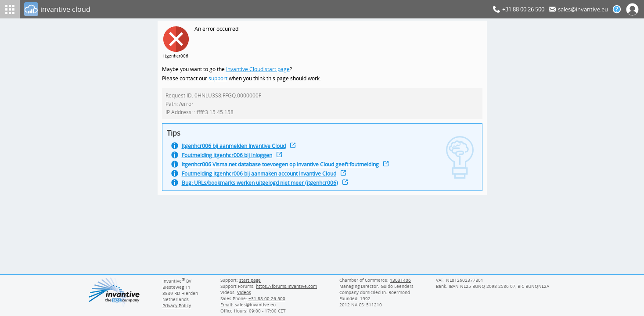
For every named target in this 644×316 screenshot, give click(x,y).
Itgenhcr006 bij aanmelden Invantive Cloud (236, 149)
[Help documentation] (617, 9)
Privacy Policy (177, 305)
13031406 (401, 280)
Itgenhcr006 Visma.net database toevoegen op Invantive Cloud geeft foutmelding (284, 168)
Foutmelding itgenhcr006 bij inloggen (229, 158)
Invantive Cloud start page (259, 70)
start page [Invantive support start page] (250, 280)
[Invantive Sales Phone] (266, 298)
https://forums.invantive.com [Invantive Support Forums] (287, 286)
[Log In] (257, 9)
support (218, 79)
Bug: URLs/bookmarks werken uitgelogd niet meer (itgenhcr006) (263, 187)
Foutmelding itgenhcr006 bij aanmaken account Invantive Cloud (263, 178)
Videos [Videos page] (244, 292)
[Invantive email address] (254, 305)
